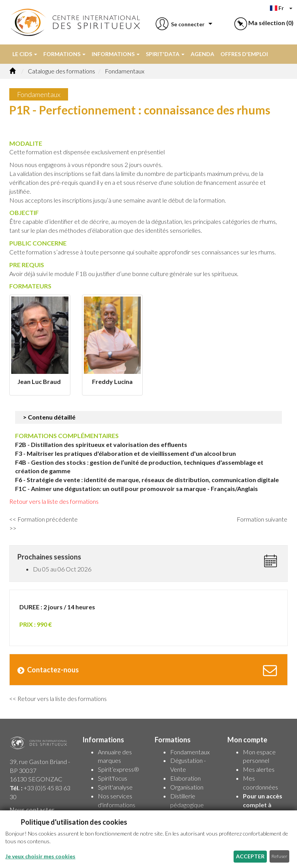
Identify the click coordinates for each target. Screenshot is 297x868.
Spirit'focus (113, 778)
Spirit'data (165, 54)
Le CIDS (25, 54)
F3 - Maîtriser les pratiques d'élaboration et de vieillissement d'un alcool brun (125, 453)
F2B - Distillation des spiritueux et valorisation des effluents (101, 444)
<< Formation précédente (45, 519)
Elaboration (185, 778)
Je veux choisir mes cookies (40, 856)
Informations (116, 54)
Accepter (250, 856)
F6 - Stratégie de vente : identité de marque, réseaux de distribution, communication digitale (147, 480)
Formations (64, 54)
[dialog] (148, 839)
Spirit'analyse (115, 787)
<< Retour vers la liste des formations (58, 698)
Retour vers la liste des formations (55, 501)
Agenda (202, 54)
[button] (179, 24)
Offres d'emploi (244, 54)
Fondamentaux (190, 752)
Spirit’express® (119, 769)
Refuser (279, 856)
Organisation (187, 787)
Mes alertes (259, 769)
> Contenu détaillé (49, 417)
